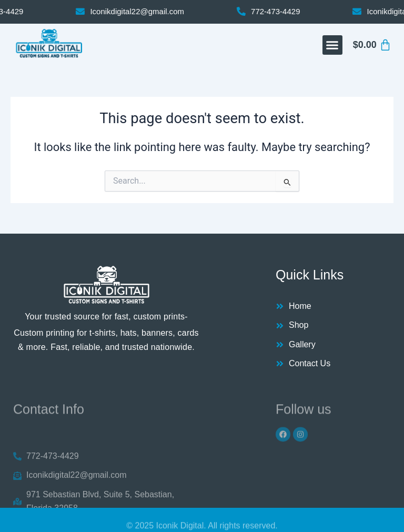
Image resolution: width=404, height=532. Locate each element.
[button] (332, 45)
